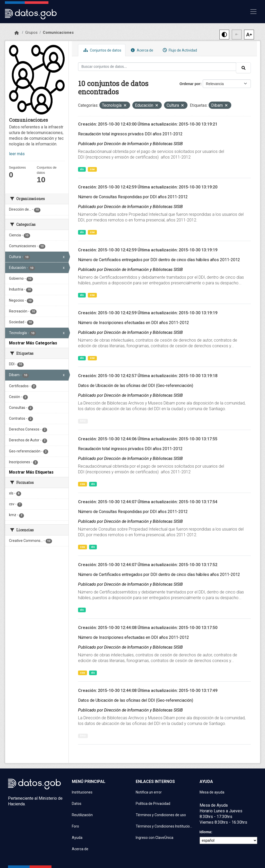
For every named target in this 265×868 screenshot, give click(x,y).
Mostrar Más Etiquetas (31, 472)
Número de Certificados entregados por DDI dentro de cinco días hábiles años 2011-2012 (159, 260)
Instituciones (82, 792)
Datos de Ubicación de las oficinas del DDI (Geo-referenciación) (136, 386)
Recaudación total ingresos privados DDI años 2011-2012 (130, 134)
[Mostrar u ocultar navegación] (253, 12)
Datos (77, 804)
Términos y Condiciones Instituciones (165, 826)
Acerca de (141, 50)
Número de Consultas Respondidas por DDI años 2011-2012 (133, 197)
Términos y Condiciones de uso (161, 815)
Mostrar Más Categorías (33, 343)
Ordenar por (190, 84)
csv (92, 169)
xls (82, 169)
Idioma (205, 832)
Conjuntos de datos (102, 50)
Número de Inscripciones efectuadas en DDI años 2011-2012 (134, 323)
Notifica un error (149, 792)
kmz (83, 421)
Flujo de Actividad (179, 50)
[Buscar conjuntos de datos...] (157, 67)
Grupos (31, 32)
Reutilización (82, 815)
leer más (17, 154)
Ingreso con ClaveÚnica (155, 838)
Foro (75, 826)
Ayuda (77, 838)
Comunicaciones (58, 32)
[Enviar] (243, 68)
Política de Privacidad (153, 804)
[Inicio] (17, 33)
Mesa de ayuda (212, 792)
